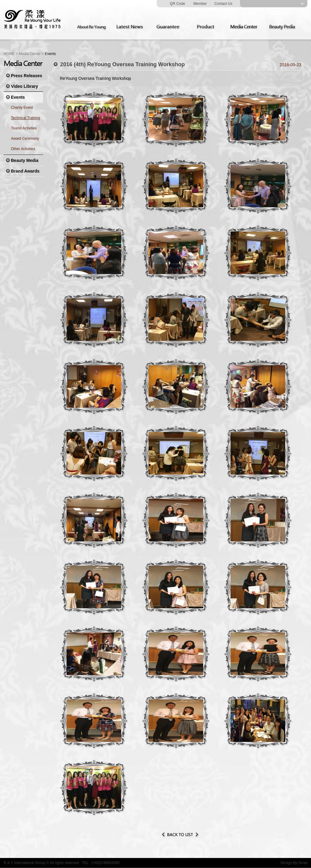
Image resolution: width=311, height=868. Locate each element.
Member (200, 4)
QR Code (177, 4)
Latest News (131, 27)
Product (207, 27)
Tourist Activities (24, 128)
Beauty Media (25, 160)
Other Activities (23, 149)
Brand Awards (25, 171)
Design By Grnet (294, 863)
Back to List (180, 835)
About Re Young (93, 27)
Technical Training (26, 118)
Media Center (246, 27)
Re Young (32, 20)
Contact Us (223, 4)
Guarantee (169, 27)
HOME (9, 54)
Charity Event (22, 108)
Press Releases (27, 76)
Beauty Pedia (284, 27)
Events (18, 97)
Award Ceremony (25, 139)
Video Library (24, 86)
